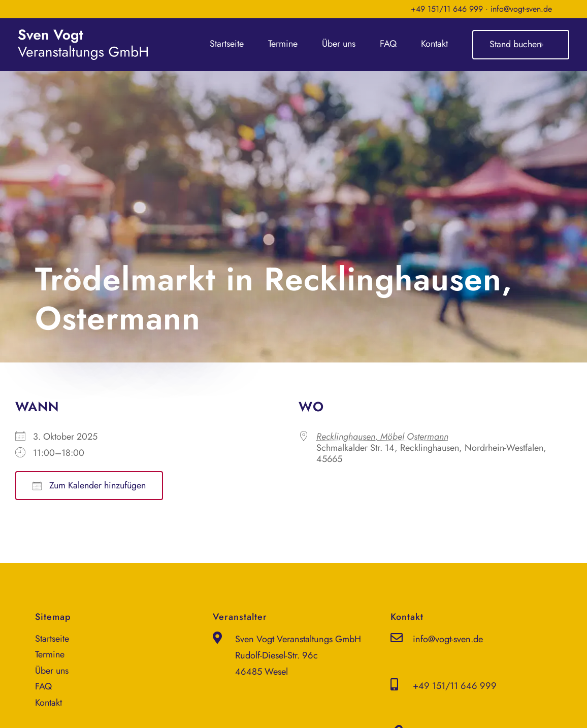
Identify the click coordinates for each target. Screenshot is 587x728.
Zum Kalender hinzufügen (89, 485)
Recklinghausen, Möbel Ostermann (382, 437)
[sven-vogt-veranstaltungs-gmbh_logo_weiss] (83, 34)
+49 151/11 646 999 (447, 9)
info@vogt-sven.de (521, 9)
